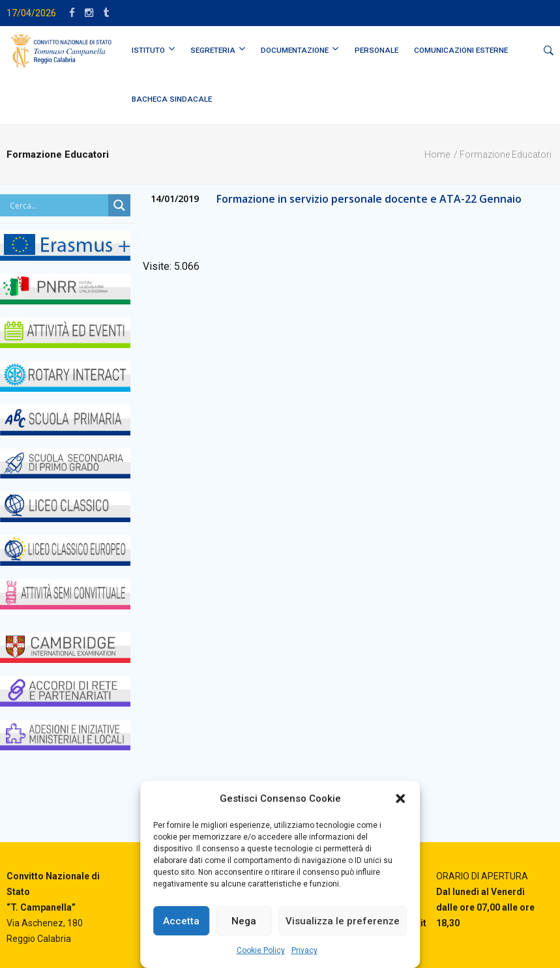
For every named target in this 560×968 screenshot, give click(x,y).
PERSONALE (376, 50)
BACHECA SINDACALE (172, 99)
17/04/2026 (31, 13)
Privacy (304, 950)
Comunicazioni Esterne (461, 50)
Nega (244, 921)
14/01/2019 (175, 198)
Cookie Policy (261, 950)
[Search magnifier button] (119, 205)
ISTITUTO (148, 50)
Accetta (181, 921)
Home (437, 154)
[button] (400, 799)
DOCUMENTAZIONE (295, 50)
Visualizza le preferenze (343, 921)
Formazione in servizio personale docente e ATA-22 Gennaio (369, 199)
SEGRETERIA (213, 50)
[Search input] (57, 205)
